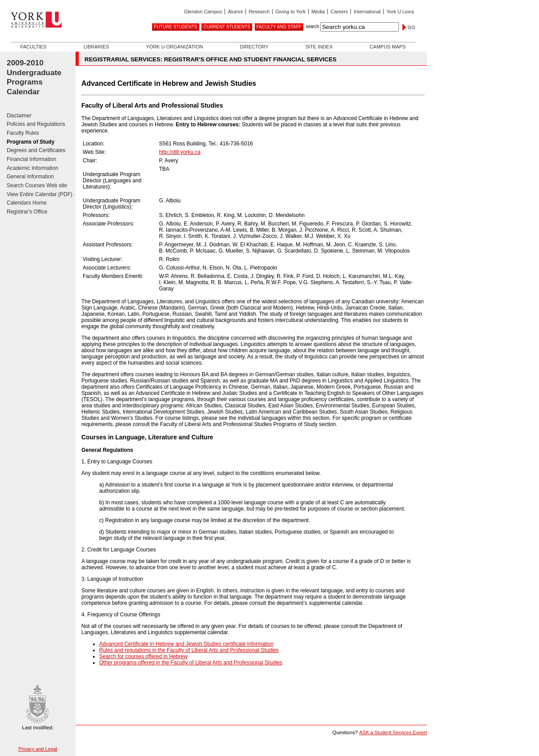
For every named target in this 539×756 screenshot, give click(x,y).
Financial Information (31, 159)
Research (259, 12)
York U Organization (174, 47)
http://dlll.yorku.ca (180, 152)
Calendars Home (27, 203)
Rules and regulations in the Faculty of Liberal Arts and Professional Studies (189, 650)
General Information (30, 177)
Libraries (96, 47)
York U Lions (400, 12)
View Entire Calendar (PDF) (40, 194)
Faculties (34, 47)
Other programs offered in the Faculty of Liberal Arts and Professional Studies (191, 663)
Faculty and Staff (279, 27)
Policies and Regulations (36, 124)
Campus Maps (388, 47)
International (367, 12)
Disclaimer (19, 116)
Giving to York (290, 12)
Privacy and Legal (38, 749)
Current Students (227, 27)
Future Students (175, 27)
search (312, 26)
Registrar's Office (27, 212)
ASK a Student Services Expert (393, 732)
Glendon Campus (203, 12)
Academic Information (32, 168)
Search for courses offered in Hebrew (143, 656)
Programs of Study (30, 142)
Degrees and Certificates (36, 150)
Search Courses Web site (37, 185)
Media (318, 12)
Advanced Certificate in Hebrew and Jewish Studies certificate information (186, 644)
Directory (254, 47)
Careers (339, 12)
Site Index (319, 47)
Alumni (235, 12)
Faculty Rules (23, 133)
